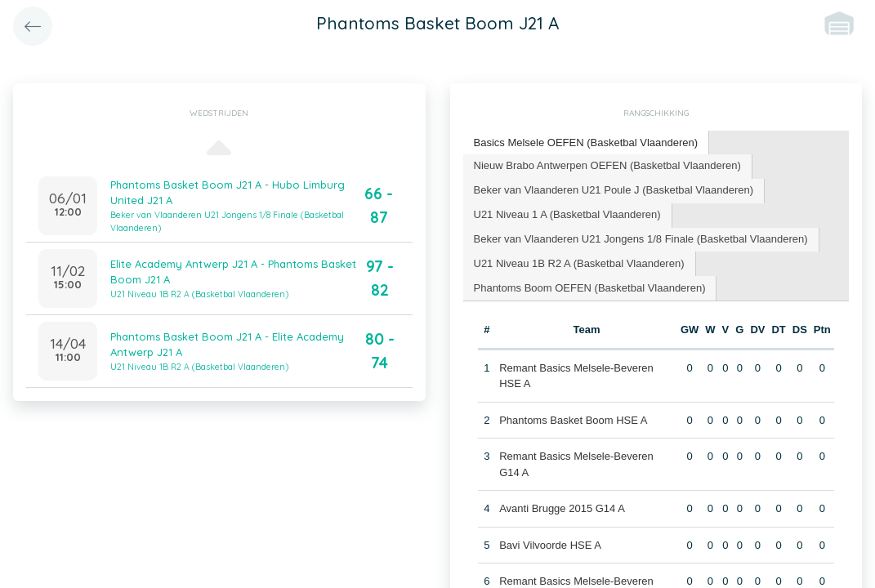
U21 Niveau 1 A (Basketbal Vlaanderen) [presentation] (567, 214)
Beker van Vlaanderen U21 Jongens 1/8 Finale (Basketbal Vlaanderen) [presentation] (641, 239)
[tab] (587, 143)
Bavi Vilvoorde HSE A (550, 545)
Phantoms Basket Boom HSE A (573, 420)
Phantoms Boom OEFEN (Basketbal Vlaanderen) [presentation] (590, 288)
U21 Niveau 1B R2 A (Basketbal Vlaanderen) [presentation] (579, 263)
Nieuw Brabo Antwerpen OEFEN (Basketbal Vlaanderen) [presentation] (607, 165)
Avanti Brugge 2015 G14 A (562, 508)
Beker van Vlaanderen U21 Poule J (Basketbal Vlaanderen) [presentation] (614, 190)
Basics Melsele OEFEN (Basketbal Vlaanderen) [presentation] (586, 143)
